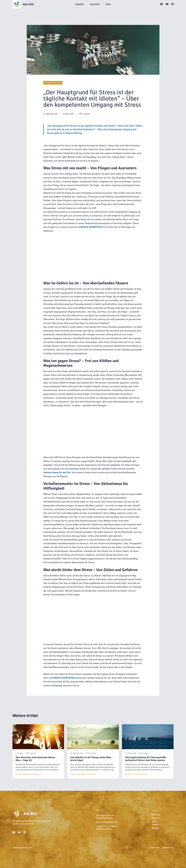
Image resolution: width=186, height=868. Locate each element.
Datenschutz (168, 848)
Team (154, 821)
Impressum (155, 848)
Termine (155, 825)
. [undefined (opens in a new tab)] (58, 472)
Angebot (156, 818)
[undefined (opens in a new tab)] (90, 227)
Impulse (155, 828)
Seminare (156, 815)
